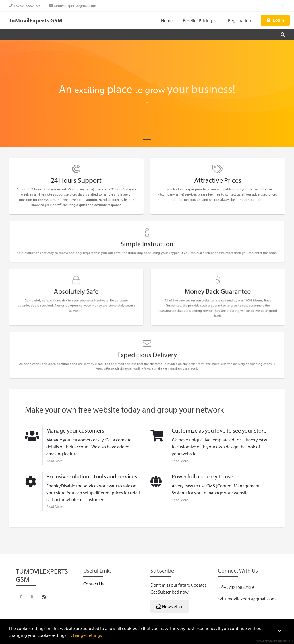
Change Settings (86, 635)
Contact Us (93, 584)
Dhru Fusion (283, 641)
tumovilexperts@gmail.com (73, 5)
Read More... (56, 461)
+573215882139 (24, 5)
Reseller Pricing (200, 20)
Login (275, 20)
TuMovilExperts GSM (35, 20)
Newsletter (170, 606)
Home (167, 20)
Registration (240, 20)
